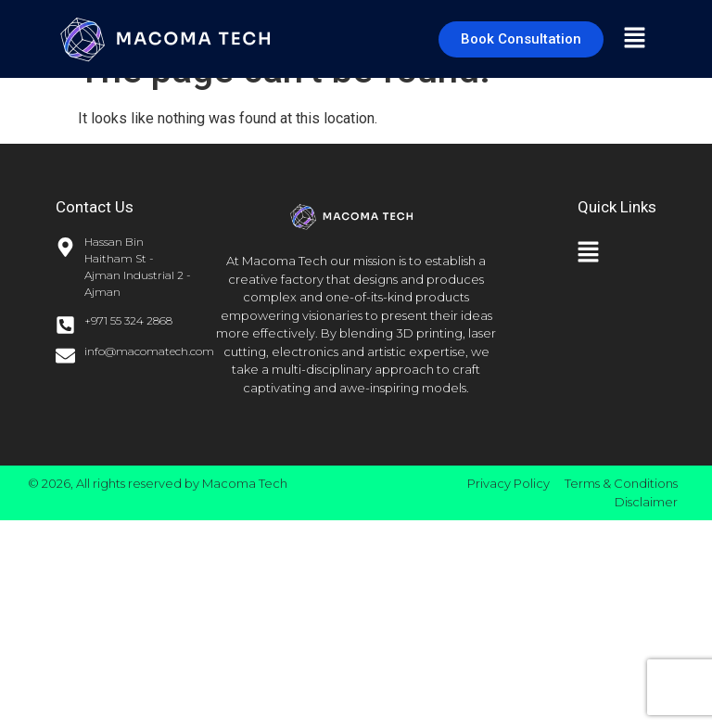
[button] (635, 39)
